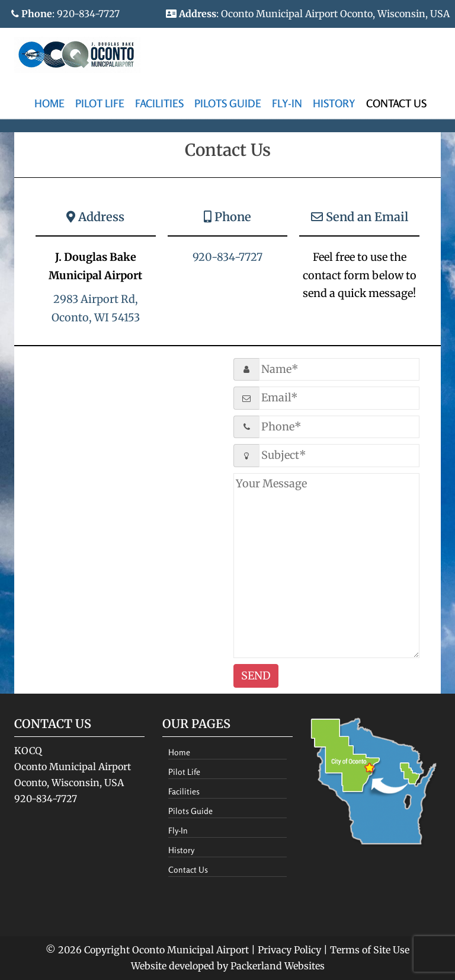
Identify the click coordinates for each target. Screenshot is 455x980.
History (334, 103)
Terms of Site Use (370, 950)
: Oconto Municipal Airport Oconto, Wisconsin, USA (308, 14)
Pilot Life (100, 103)
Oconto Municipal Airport (190, 950)
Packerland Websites (278, 966)
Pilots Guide (228, 103)
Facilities (159, 103)
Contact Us (396, 103)
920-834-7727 (227, 257)
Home (49, 103)
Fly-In (287, 103)
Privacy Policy (289, 950)
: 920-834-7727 (65, 14)
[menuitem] (49, 104)
